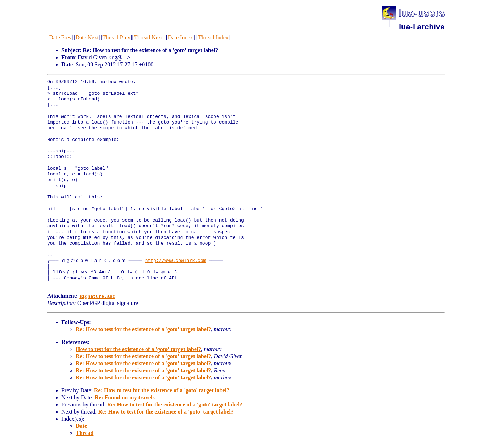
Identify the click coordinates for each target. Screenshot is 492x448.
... (125, 57)
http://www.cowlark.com (176, 261)
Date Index (181, 37)
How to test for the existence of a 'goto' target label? (138, 349)
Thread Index (213, 37)
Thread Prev (116, 37)
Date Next (87, 37)
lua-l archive (422, 27)
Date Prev (60, 37)
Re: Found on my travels (125, 397)
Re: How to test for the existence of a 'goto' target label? (143, 329)
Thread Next (148, 37)
